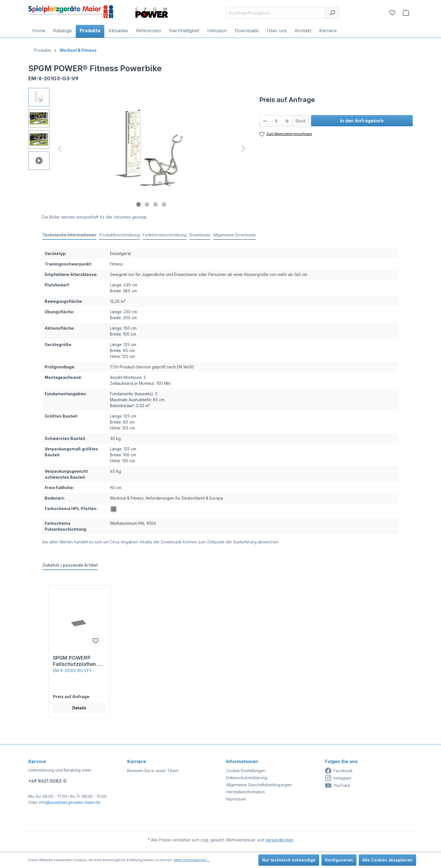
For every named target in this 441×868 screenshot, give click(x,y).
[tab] (69, 235)
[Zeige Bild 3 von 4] (155, 204)
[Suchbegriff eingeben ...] (276, 13)
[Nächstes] (243, 149)
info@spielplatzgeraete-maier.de (70, 802)
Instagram (338, 778)
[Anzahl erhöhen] (287, 121)
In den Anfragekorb (362, 121)
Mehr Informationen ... (192, 860)
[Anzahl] (276, 121)
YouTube (338, 785)
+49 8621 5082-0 (47, 781)
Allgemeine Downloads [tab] (234, 235)
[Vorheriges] (59, 149)
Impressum (236, 799)
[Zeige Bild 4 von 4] (164, 204)
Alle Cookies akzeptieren (387, 860)
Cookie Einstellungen (246, 771)
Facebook (339, 771)
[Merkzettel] (392, 13)
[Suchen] (332, 13)
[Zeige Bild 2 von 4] (147, 204)
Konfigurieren (339, 860)
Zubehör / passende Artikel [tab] (70, 565)
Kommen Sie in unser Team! (153, 771)
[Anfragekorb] (406, 13)
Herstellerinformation (246, 792)
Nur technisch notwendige (289, 860)
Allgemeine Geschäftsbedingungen (259, 785)
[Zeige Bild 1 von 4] (139, 204)
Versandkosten (279, 840)
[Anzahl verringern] (265, 121)
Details (79, 708)
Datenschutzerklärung (247, 778)
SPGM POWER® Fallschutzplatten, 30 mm (75, 660)
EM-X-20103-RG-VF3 (72, 671)
